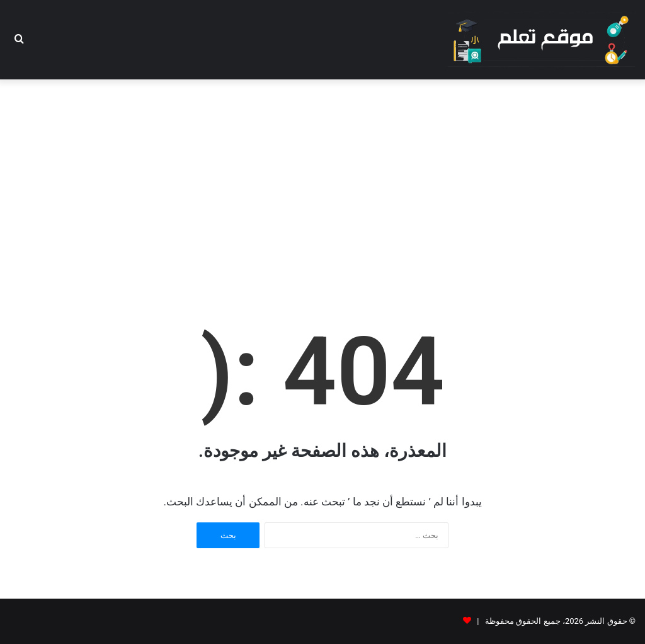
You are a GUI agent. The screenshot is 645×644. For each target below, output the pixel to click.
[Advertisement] (322, 180)
